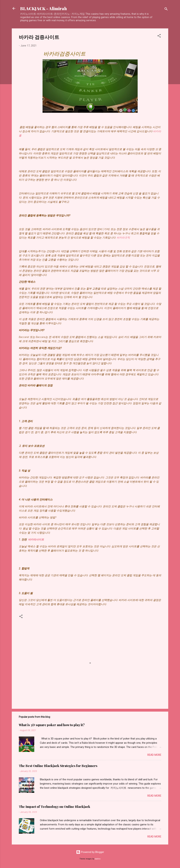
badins (98, 859)
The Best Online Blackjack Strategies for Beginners (58, 766)
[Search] (166, 10)
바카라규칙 (123, 238)
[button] (159, 36)
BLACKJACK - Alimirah (44, 8)
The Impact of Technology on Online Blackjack (54, 807)
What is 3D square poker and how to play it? (52, 725)
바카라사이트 (36, 540)
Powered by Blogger (90, 852)
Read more (154, 755)
